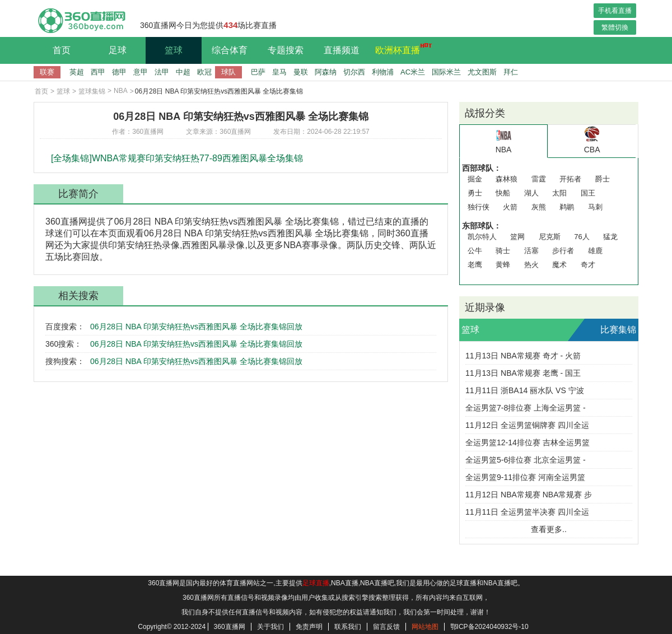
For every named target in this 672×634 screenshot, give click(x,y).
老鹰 (475, 265)
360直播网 (230, 627)
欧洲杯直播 (400, 49)
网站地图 (425, 627)
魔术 (559, 265)
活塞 (531, 251)
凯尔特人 (482, 237)
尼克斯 (550, 237)
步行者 (563, 251)
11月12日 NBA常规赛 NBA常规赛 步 (529, 495)
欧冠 (204, 72)
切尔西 (354, 72)
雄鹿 (595, 251)
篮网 (517, 237)
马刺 (595, 207)
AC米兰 (413, 72)
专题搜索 (286, 50)
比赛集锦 (618, 330)
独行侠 (479, 207)
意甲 (141, 72)
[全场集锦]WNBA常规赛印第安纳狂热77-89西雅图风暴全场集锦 (177, 158)
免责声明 (309, 627)
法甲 (162, 72)
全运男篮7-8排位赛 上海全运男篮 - (526, 408)
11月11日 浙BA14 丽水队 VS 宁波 (525, 390)
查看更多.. (549, 529)
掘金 (475, 179)
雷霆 (539, 179)
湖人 (531, 193)
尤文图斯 (482, 72)
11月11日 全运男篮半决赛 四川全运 (527, 512)
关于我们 (270, 627)
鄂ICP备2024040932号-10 (489, 627)
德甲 (119, 72)
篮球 (174, 50)
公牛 (475, 251)
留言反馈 (386, 627)
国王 (588, 193)
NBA (121, 91)
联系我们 (348, 627)
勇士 (475, 193)
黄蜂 (503, 265)
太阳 (559, 193)
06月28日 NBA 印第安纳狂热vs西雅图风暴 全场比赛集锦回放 (196, 327)
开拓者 (570, 179)
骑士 (503, 251)
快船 (503, 193)
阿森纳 (326, 72)
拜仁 (511, 72)
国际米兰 (446, 72)
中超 (183, 72)
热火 (531, 265)
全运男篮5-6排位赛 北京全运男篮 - (526, 460)
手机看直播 (615, 11)
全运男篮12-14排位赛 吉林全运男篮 (528, 442)
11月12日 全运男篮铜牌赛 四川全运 (527, 425)
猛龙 (610, 237)
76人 (582, 237)
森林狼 (507, 179)
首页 (62, 50)
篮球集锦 (92, 91)
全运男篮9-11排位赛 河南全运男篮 (525, 477)
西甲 (98, 72)
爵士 (603, 179)
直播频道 (342, 50)
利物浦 (383, 72)
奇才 (588, 265)
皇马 (279, 72)
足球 (118, 50)
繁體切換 (615, 27)
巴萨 (258, 72)
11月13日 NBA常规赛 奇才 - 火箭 (523, 356)
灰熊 (539, 207)
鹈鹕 (567, 207)
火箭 (510, 207)
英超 (77, 72)
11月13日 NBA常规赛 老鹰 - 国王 (523, 373)
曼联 (301, 72)
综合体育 (230, 50)
